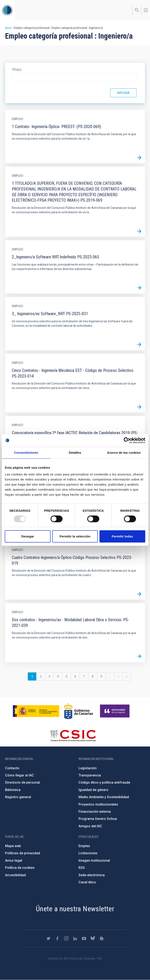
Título (17, 70)
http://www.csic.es (73, 736)
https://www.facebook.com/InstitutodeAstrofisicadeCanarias (57, 938)
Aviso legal (14, 861)
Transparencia (90, 775)
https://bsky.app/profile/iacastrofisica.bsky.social (93, 938)
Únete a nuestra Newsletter (75, 909)
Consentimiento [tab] (26, 453)
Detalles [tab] (75, 453)
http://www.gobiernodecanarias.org (78, 711)
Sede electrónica (92, 875)
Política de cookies (20, 868)
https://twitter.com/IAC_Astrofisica (49, 938)
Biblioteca (13, 790)
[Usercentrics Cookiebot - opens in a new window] (127, 440)
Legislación (88, 768)
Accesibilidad (15, 875)
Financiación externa (95, 812)
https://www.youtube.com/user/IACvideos (84, 938)
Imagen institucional (94, 861)
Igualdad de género (93, 790)
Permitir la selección (75, 536)
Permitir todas (122, 536)
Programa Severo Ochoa (98, 819)
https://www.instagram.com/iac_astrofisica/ (66, 938)
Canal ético (87, 882)
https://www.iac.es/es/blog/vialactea (102, 938)
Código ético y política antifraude (104, 782)
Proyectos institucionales (98, 804)
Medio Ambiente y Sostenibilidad (104, 797)
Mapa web (13, 846)
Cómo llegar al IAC (20, 775)
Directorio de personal (22, 782)
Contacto (12, 768)
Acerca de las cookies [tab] (124, 453)
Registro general (18, 797)
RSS (82, 868)
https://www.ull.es (115, 711)
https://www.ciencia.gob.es (36, 711)
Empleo (84, 846)
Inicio (8, 28)
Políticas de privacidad (23, 853)
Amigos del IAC (90, 826)
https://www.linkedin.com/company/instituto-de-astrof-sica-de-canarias (75, 938)
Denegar (28, 536)
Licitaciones (88, 853)
